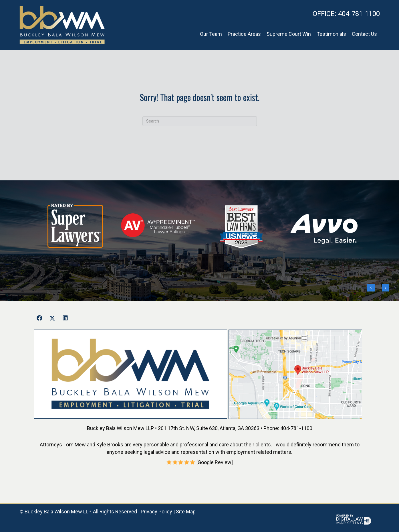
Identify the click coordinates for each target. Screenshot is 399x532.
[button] (39, 318)
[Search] (200, 121)
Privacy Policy (156, 512)
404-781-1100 (346, 14)
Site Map (186, 512)
